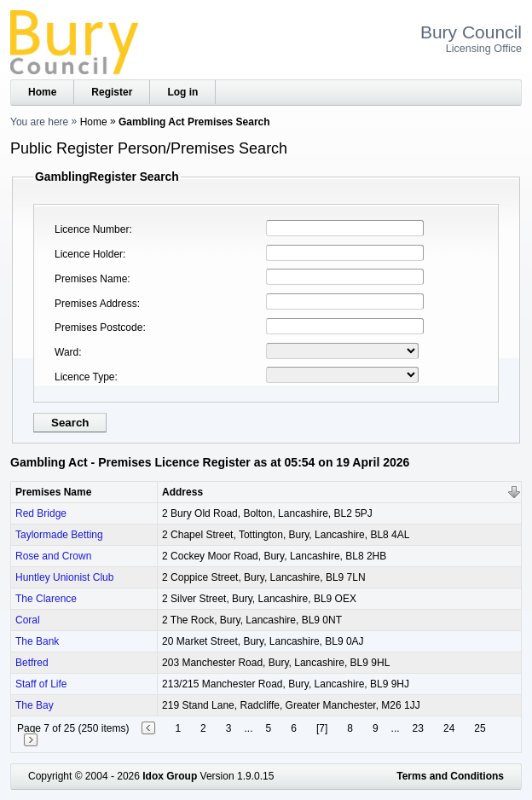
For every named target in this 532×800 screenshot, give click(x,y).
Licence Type (85, 377)
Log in (182, 92)
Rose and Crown (53, 556)
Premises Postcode (98, 328)
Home (42, 92)
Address (182, 492)
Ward (66, 352)
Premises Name (91, 279)
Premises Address (96, 304)
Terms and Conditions (450, 776)
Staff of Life (41, 684)
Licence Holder (89, 254)
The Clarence (46, 599)
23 (418, 728)
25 (480, 728)
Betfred (32, 663)
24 (449, 728)
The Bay (35, 705)
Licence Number (92, 229)
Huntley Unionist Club (64, 577)
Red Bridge (41, 513)
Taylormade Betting (59, 535)
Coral (28, 620)
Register (112, 92)
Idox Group (170, 776)
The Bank (37, 641)
